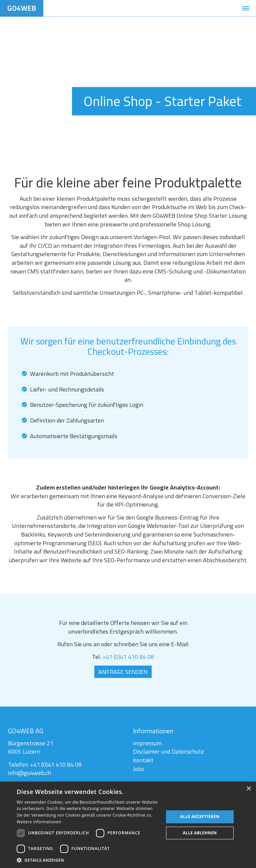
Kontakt (143, 761)
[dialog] (128, 825)
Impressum (147, 744)
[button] (88, 860)
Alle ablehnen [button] (200, 833)
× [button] (248, 789)
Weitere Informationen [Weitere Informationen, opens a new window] (39, 822)
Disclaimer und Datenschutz (168, 752)
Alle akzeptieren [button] (200, 816)
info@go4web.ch (30, 773)
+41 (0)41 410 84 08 (128, 657)
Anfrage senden (123, 672)
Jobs (138, 769)
